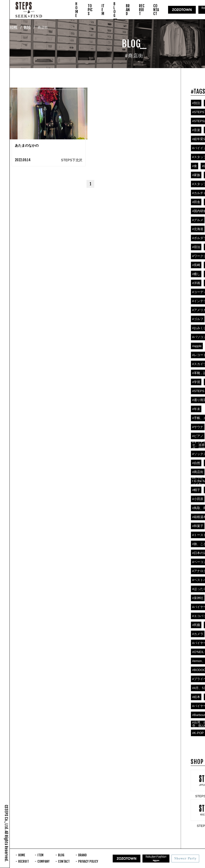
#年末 (196, 409)
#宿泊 (196, 247)
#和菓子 (198, 526)
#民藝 (196, 625)
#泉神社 (198, 598)
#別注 (196, 103)
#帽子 (196, 490)
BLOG (27, 27)
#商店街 (198, 472)
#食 (195, 166)
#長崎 (196, 265)
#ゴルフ (198, 319)
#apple (197, 346)
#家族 (196, 175)
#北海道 (198, 229)
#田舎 (196, 202)
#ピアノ (198, 436)
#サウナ (198, 427)
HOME (14, 27)
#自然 (196, 463)
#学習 (196, 382)
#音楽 (196, 130)
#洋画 (196, 283)
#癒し (196, 274)
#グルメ (198, 220)
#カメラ (198, 634)
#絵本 (196, 697)
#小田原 (198, 499)
